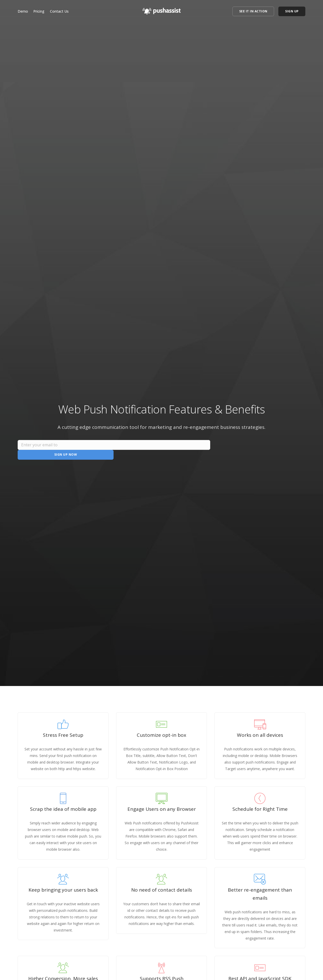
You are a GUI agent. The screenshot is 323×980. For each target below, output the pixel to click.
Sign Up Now (258, 449)
